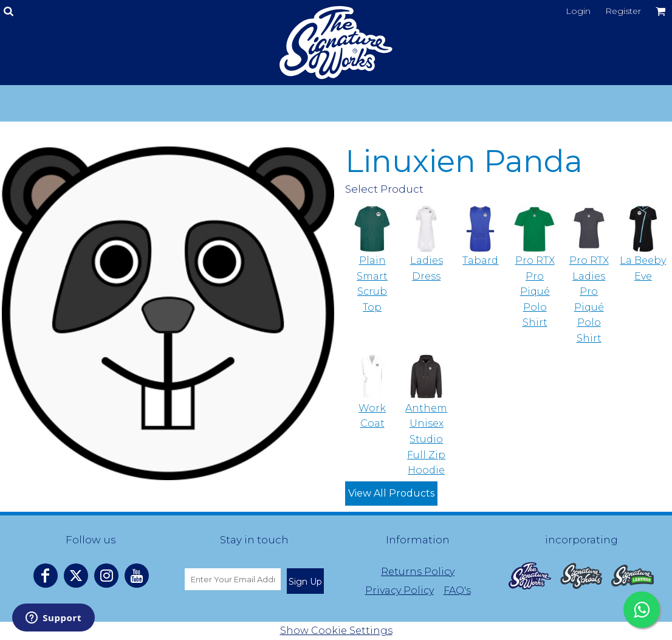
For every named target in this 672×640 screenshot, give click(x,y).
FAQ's (457, 590)
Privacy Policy (399, 590)
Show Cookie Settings (336, 631)
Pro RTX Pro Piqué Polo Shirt (535, 291)
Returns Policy (418, 572)
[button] (530, 576)
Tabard (480, 260)
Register (623, 11)
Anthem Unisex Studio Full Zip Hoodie (426, 439)
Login (578, 11)
